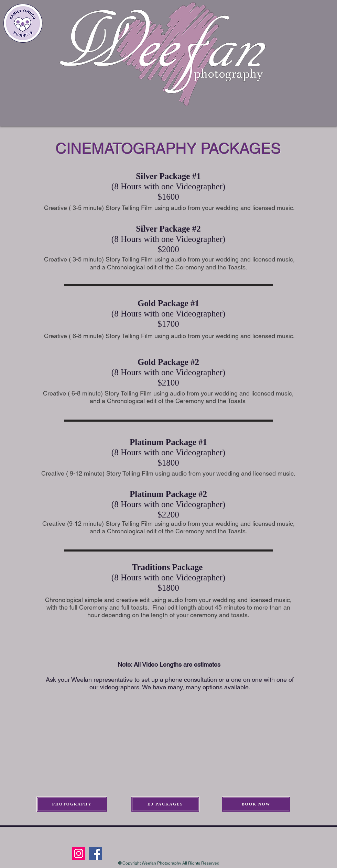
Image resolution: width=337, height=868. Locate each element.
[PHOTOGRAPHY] (72, 804)
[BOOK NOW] (256, 804)
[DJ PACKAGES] (165, 804)
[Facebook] (95, 853)
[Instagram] (79, 853)
